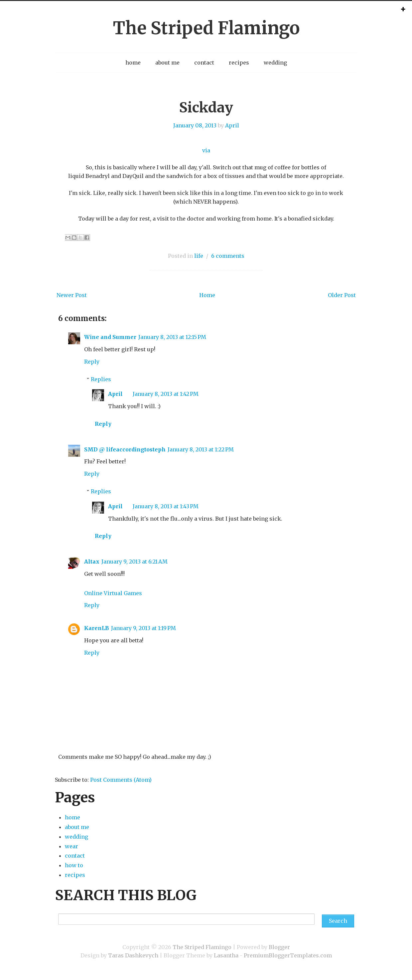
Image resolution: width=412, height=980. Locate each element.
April (232, 125)
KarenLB (97, 628)
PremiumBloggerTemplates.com (288, 955)
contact (204, 63)
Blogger (279, 947)
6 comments (228, 256)
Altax (92, 562)
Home (207, 295)
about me (167, 63)
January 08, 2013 (195, 125)
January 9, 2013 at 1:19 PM (143, 628)
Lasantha (226, 955)
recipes (239, 63)
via (206, 150)
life (199, 256)
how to (74, 865)
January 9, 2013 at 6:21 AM (135, 562)
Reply (92, 362)
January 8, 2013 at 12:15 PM (172, 337)
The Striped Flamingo (206, 28)
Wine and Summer (110, 337)
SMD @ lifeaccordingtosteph (125, 449)
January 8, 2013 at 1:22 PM (201, 449)
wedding (275, 63)
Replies (101, 379)
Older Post (342, 295)
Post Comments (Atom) (121, 780)
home (133, 63)
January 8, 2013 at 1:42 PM (166, 394)
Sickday (206, 107)
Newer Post (72, 295)
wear (71, 846)
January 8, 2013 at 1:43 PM (166, 506)
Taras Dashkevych (133, 955)
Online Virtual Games (113, 593)
